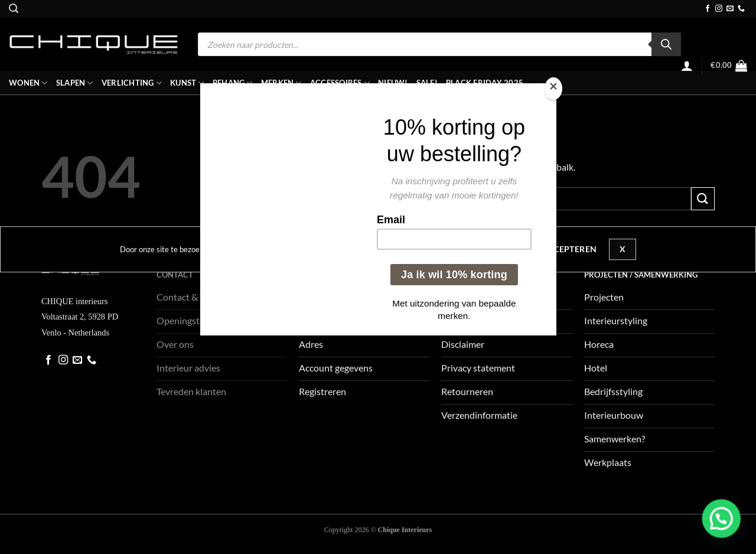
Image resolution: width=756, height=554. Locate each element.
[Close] (553, 89)
